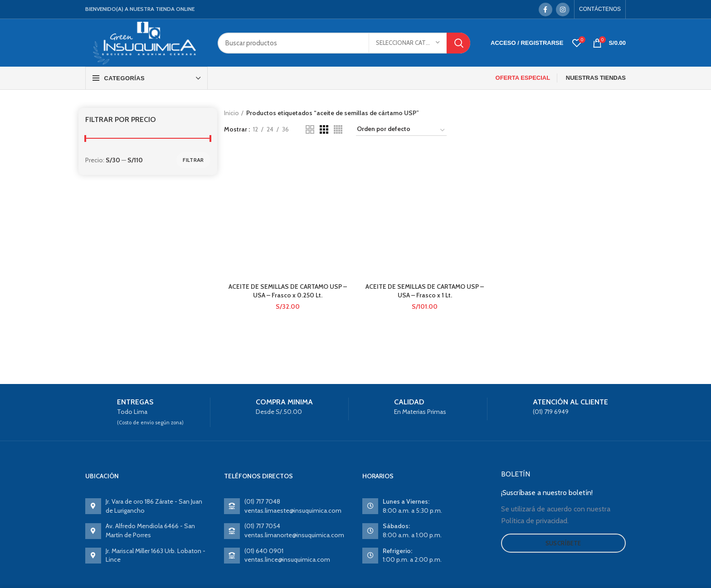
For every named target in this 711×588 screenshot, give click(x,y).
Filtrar (193, 160)
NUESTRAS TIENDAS (596, 78)
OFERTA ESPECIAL (523, 78)
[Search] (344, 43)
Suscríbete (563, 543)
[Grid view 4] (338, 129)
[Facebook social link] (545, 10)
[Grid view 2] (310, 129)
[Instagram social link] (563, 10)
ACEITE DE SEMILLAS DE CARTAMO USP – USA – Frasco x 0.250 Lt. (288, 234)
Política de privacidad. (535, 521)
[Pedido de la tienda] (401, 131)
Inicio (231, 113)
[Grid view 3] (324, 129)
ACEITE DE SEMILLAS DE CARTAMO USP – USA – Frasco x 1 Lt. (425, 204)
